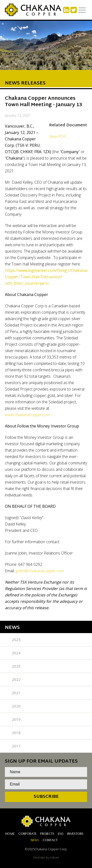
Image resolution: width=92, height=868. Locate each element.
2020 (16, 706)
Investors (75, 834)
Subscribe (46, 797)
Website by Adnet (46, 857)
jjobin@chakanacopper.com (40, 571)
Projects (47, 834)
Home (10, 834)
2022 (16, 679)
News (35, 841)
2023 (16, 666)
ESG (61, 834)
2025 (16, 639)
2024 (16, 653)
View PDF (57, 136)
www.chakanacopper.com (27, 415)
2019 (16, 719)
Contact (50, 841)
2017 (16, 746)
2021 (16, 693)
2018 (16, 733)
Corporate (27, 834)
